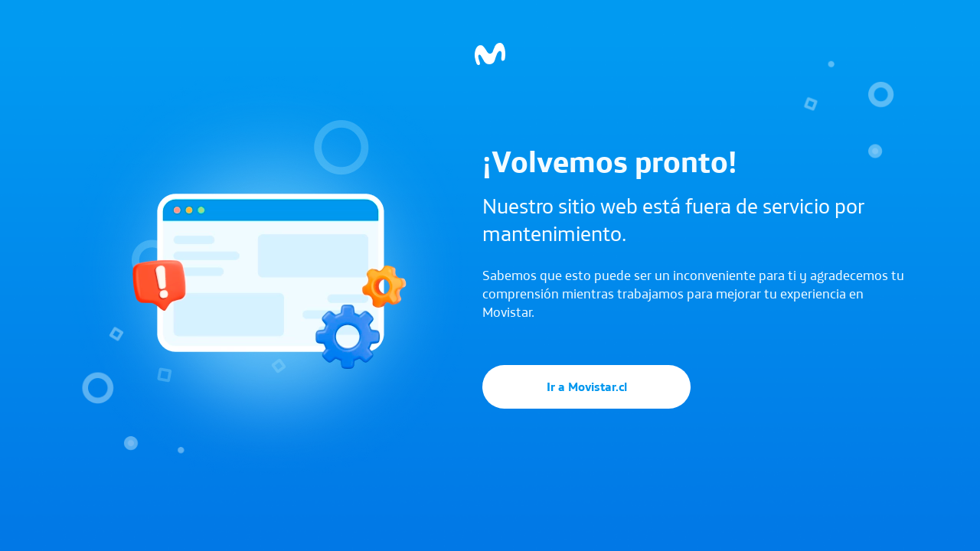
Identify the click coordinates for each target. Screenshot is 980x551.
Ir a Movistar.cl (587, 386)
